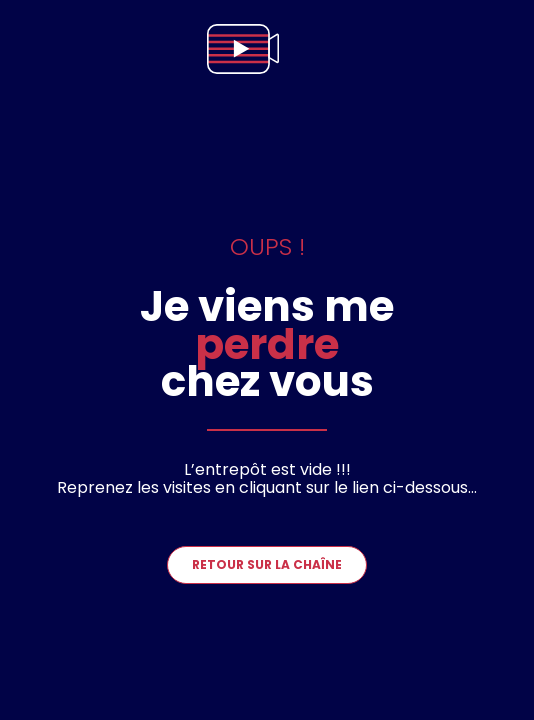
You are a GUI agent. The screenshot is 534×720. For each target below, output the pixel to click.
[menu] (498, 49)
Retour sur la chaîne (267, 564)
